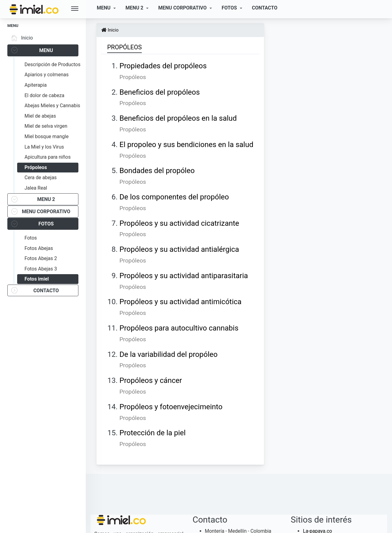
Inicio (21, 38)
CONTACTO (265, 8)
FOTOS (230, 8)
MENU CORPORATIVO (183, 8)
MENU (104, 8)
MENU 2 (135, 8)
